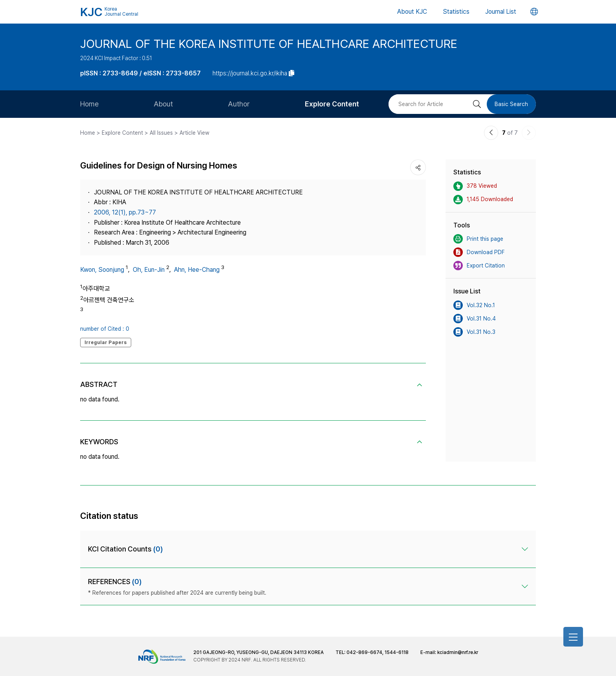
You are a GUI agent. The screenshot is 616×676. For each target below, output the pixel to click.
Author (239, 104)
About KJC (412, 12)
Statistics (456, 12)
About (163, 104)
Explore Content (332, 104)
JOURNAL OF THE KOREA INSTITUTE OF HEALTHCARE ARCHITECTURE (269, 44)
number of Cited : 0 (105, 329)
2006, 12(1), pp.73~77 (125, 212)
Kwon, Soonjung (102, 270)
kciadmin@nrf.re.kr (458, 652)
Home (89, 104)
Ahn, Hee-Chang (197, 270)
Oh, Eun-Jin (149, 270)
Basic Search (511, 104)
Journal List (501, 12)
